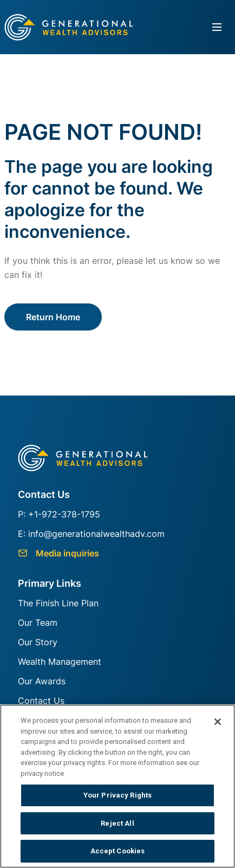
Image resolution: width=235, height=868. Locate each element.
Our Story (38, 642)
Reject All (117, 823)
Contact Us (41, 701)
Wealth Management (60, 662)
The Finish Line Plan (58, 603)
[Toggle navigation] (217, 27)
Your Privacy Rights (118, 795)
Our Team (38, 623)
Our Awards (42, 681)
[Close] (218, 722)
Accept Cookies (118, 851)
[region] (118, 786)
